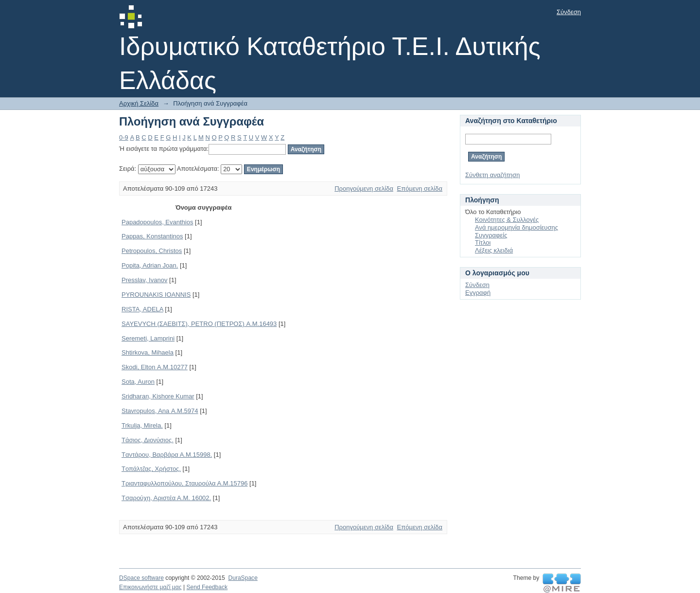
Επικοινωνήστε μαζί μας (150, 587)
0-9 (124, 137)
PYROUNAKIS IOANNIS (156, 295)
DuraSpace (243, 578)
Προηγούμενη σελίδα (364, 189)
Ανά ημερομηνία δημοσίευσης (516, 227)
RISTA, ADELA (142, 309)
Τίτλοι (483, 243)
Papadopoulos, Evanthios (157, 222)
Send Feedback (207, 587)
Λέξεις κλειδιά (494, 250)
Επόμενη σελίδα (420, 189)
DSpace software (141, 578)
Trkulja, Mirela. (142, 425)
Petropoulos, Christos (152, 251)
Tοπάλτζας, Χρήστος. (151, 469)
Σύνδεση (569, 12)
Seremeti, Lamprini (148, 338)
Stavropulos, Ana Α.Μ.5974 (160, 411)
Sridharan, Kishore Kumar (158, 396)
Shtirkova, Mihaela (148, 352)
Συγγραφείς (491, 235)
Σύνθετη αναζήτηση (493, 175)
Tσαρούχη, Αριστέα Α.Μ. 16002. (166, 498)
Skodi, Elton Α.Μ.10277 (155, 367)
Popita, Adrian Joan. (150, 265)
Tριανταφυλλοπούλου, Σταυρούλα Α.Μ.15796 (184, 483)
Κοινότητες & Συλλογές (507, 220)
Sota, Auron (138, 382)
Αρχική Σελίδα (139, 103)
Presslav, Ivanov (144, 280)
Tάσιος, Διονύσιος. (148, 440)
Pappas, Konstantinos (152, 236)
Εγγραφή (478, 293)
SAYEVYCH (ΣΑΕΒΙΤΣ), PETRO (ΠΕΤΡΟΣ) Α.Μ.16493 (199, 324)
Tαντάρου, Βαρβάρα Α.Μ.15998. (167, 455)
